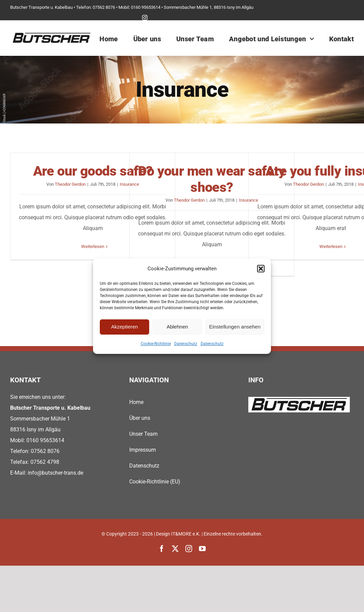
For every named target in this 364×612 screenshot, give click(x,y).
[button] (261, 269)
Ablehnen (177, 327)
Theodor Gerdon (70, 184)
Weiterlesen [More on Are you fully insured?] (331, 246)
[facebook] (162, 549)
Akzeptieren (124, 327)
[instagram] (145, 18)
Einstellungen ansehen (235, 327)
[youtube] (202, 549)
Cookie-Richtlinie (156, 344)
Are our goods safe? (93, 171)
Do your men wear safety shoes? (212, 179)
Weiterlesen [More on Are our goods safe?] (93, 246)
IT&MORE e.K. (186, 534)
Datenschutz (186, 344)
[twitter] (175, 549)
